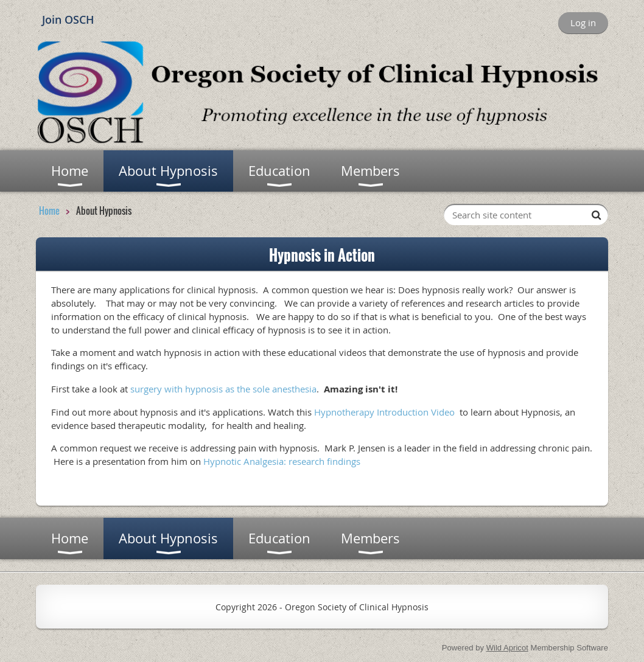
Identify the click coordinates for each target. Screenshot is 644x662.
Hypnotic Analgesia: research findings (282, 461)
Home (49, 211)
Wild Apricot (507, 648)
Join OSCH (68, 19)
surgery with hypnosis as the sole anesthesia (223, 389)
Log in (583, 23)
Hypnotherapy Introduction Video (384, 412)
